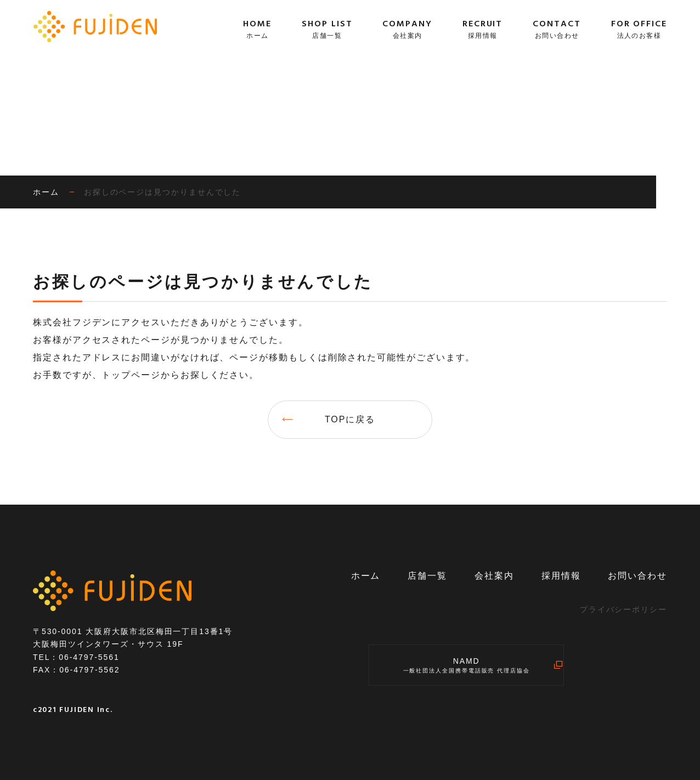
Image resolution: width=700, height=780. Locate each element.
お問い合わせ (637, 576)
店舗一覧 (427, 576)
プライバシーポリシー (623, 609)
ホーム (366, 576)
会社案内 (494, 576)
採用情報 (561, 576)
